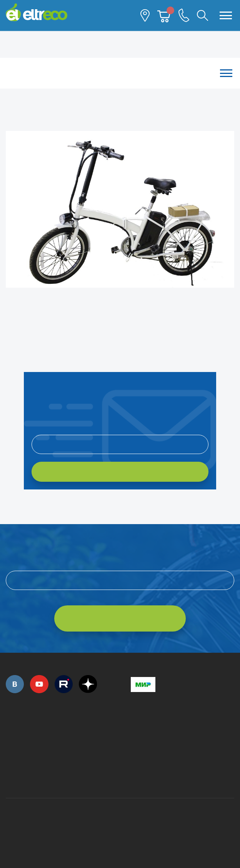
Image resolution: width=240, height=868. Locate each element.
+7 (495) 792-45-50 (10, 735)
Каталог (120, 73)
